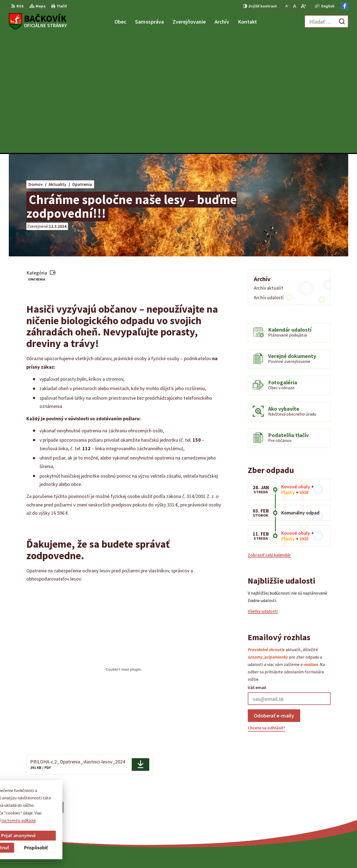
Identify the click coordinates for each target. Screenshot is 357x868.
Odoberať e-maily (274, 597)
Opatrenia (36, 160)
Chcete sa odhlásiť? (266, 609)
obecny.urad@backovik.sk (323, 816)
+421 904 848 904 (313, 809)
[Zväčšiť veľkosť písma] (303, 6)
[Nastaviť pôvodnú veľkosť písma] (295, 6)
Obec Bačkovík (268, 853)
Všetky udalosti (263, 492)
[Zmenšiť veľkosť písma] (287, 6)
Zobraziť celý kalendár (269, 436)
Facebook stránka (315, 822)
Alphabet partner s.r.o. (197, 853)
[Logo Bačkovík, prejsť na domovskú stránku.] (38, 21)
